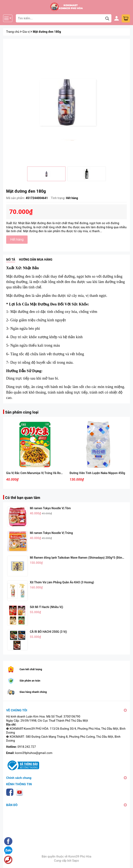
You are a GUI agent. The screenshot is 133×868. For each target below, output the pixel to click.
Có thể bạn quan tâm (23, 498)
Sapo (76, 861)
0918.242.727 (27, 747)
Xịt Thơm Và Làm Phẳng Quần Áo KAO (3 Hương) (62, 582)
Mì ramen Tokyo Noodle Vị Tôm (50, 508)
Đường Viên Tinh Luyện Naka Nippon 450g (97, 473)
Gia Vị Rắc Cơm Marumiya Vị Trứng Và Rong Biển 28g (41, 473)
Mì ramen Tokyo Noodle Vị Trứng (51, 533)
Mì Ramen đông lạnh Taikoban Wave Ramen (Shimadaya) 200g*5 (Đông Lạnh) (81, 558)
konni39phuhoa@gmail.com (34, 753)
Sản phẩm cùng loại (22, 412)
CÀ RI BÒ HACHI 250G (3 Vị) (48, 632)
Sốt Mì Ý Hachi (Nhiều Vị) (46, 607)
